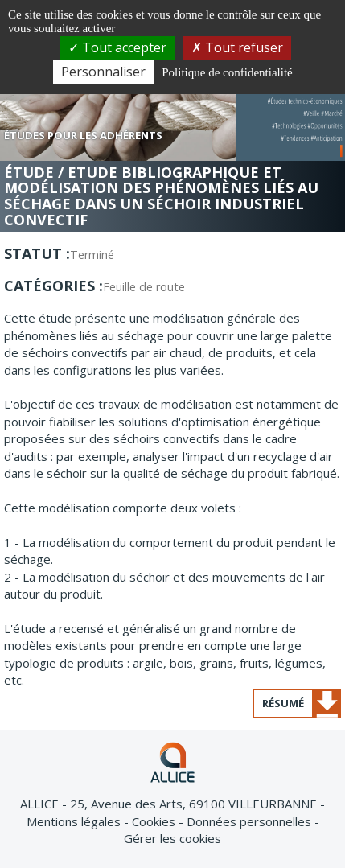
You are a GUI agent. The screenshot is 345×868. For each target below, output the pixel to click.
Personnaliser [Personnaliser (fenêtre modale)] (103, 72)
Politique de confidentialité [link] (227, 72)
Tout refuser (237, 47)
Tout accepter (117, 47)
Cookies (155, 821)
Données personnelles (251, 821)
